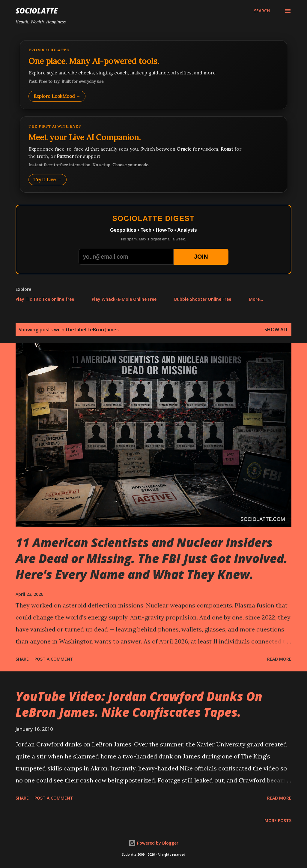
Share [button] (22, 659)
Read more (279, 659)
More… (256, 299)
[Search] (262, 11)
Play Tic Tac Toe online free (45, 299)
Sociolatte (37, 11)
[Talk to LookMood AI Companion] (153, 155)
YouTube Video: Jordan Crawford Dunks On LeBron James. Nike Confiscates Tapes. (139, 704)
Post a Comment (54, 659)
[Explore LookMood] (153, 75)
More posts (278, 820)
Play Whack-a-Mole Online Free (124, 299)
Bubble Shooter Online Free (203, 299)
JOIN (201, 257)
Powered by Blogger (153, 843)
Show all (276, 330)
